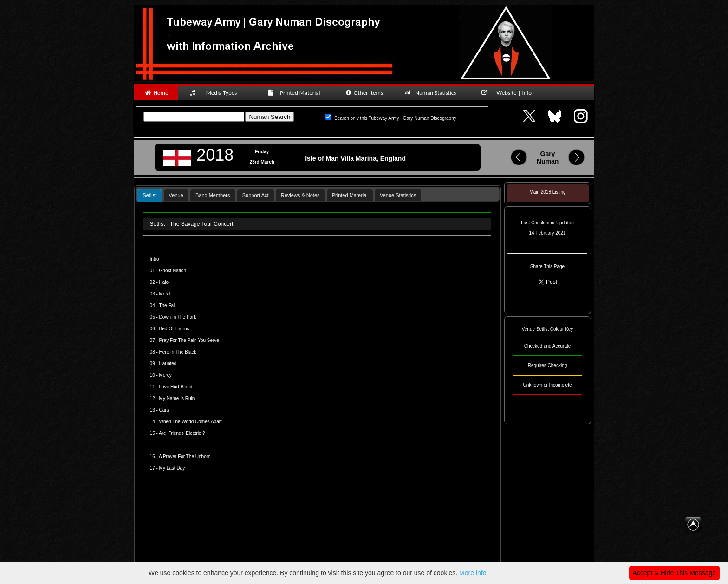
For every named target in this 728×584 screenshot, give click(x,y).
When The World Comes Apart (191, 422)
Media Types (217, 93)
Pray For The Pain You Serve (189, 340)
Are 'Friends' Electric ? (182, 433)
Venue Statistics (398, 195)
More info (473, 573)
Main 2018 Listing (547, 192)
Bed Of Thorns (174, 329)
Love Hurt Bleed (176, 387)
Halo (164, 282)
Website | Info (510, 93)
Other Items (364, 93)
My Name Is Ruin (177, 398)
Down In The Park (178, 317)
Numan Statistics (432, 93)
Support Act (256, 195)
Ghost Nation (173, 271)
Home (156, 93)
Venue (176, 195)
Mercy (166, 375)
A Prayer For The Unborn (185, 456)
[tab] (149, 195)
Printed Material (296, 93)
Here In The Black (178, 352)
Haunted (168, 364)
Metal (165, 294)
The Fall (167, 305)
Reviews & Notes (300, 195)
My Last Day (172, 468)
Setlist (149, 195)
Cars (164, 410)
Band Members (213, 195)
